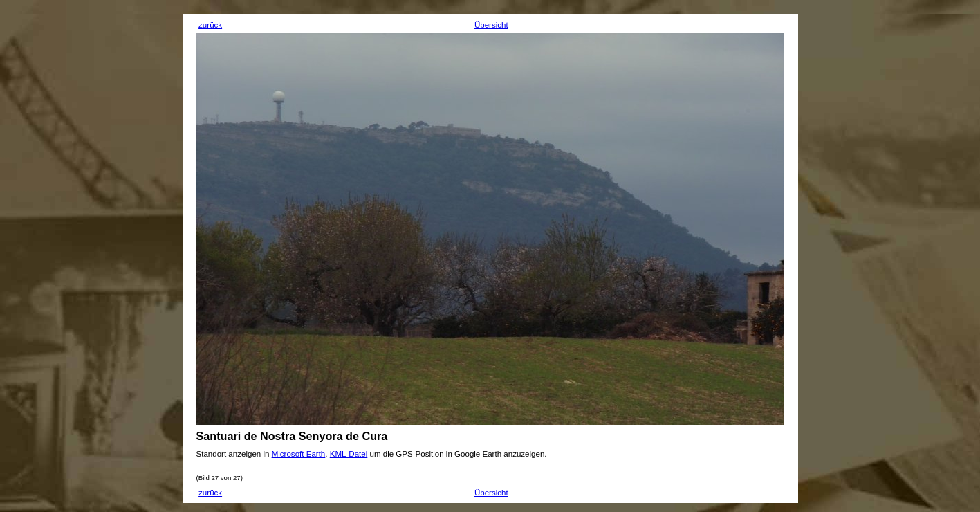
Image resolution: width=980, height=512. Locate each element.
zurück (210, 25)
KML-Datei (349, 454)
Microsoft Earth (299, 454)
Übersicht (491, 25)
